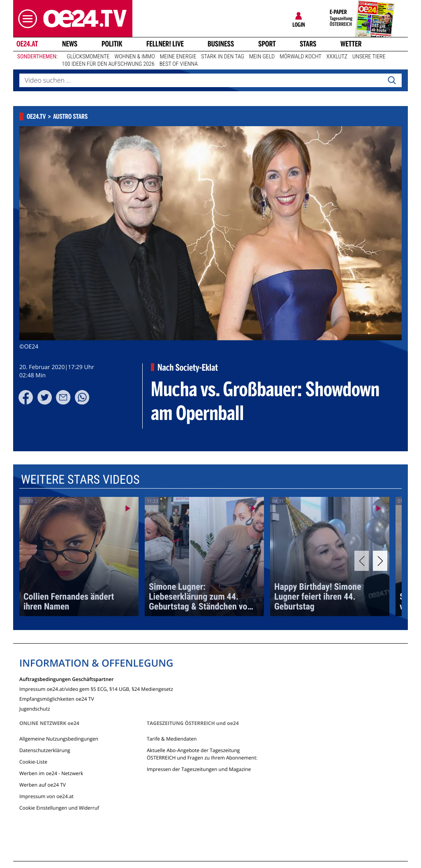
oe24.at (27, 44)
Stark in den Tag (223, 57)
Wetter (351, 44)
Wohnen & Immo (134, 57)
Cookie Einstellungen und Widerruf (59, 808)
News (70, 44)
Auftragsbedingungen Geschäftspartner (66, 679)
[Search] (392, 81)
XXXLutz (337, 57)
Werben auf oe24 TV (43, 785)
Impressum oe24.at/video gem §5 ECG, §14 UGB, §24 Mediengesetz (96, 689)
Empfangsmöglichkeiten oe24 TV (57, 698)
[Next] (380, 561)
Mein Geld (262, 57)
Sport (267, 44)
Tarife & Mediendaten (172, 739)
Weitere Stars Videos (80, 480)
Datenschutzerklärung (45, 750)
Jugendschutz (35, 708)
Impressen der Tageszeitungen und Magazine (199, 769)
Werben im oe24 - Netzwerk (51, 773)
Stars (308, 44)
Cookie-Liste (33, 762)
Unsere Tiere (369, 57)
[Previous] (362, 561)
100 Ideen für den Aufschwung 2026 (108, 64)
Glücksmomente (88, 57)
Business (221, 44)
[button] (25, 19)
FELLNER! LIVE (165, 44)
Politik (112, 44)
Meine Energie (178, 57)
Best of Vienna (179, 64)
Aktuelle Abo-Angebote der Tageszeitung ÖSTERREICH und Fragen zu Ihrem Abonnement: (202, 754)
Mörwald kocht (301, 57)
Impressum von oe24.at (46, 796)
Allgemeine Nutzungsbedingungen (59, 739)
